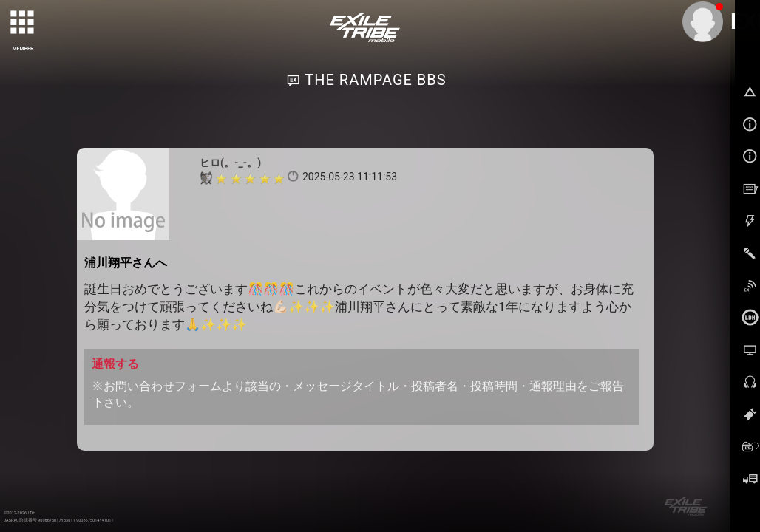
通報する (115, 364)
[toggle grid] (23, 23)
